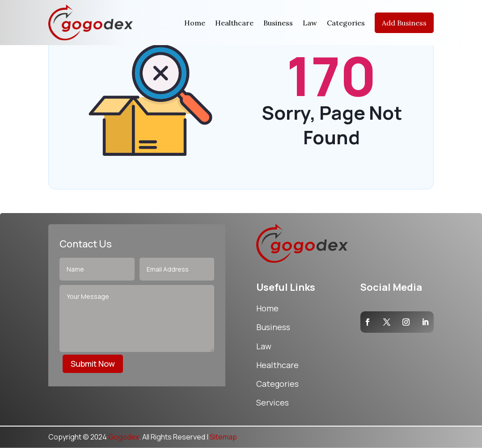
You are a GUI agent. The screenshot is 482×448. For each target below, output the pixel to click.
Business (278, 23)
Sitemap (223, 437)
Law (310, 23)
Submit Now (93, 364)
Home (195, 23)
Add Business (404, 23)
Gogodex (124, 437)
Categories (346, 23)
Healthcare (234, 23)
